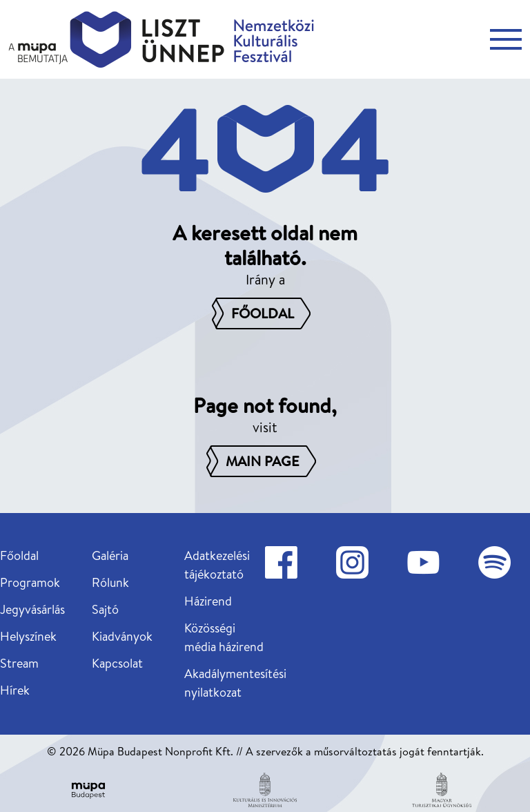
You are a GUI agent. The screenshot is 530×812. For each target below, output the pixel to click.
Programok (30, 582)
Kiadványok (122, 636)
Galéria (110, 555)
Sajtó (105, 609)
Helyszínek (28, 636)
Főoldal (19, 555)
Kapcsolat (117, 663)
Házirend (208, 601)
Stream (19, 663)
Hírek (15, 690)
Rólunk (110, 582)
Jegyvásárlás (32, 609)
